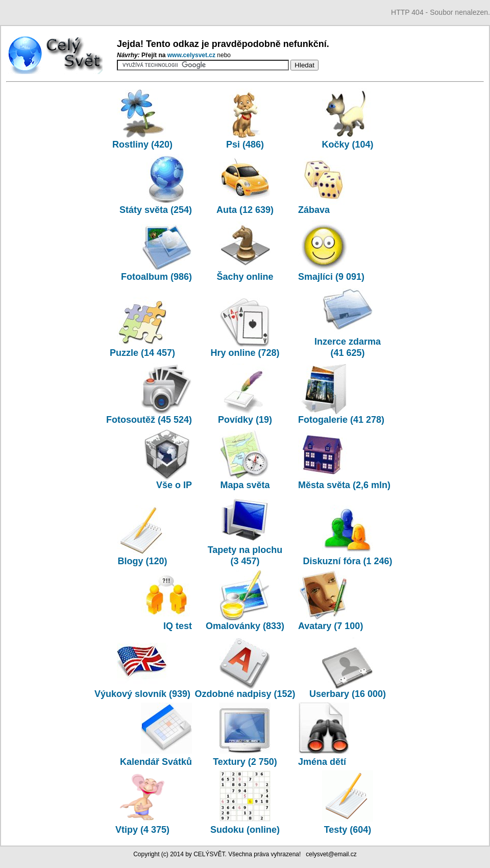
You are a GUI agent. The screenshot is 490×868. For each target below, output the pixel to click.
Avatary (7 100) (330, 600)
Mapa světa (245, 460)
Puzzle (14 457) (142, 327)
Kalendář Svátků (156, 756)
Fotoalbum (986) (156, 251)
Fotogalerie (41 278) (341, 394)
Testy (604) (348, 824)
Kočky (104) (347, 119)
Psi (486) (245, 119)
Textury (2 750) (245, 756)
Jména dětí (324, 756)
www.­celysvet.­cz (192, 55)
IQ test (166, 600)
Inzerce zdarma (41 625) (348, 322)
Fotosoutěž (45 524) (149, 394)
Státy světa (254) (156, 184)
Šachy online (245, 251)
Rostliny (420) (142, 119)
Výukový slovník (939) (142, 688)
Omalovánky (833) (245, 600)
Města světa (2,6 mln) (344, 460)
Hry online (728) (245, 327)
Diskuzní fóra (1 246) (347, 536)
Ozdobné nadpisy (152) (245, 668)
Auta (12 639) (245, 184)
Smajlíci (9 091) (331, 251)
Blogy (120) (142, 536)
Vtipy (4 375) (142, 824)
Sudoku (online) (245, 824)
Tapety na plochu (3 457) (245, 530)
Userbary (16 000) (348, 668)
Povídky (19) (245, 394)
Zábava (324, 184)
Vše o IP (166, 460)
